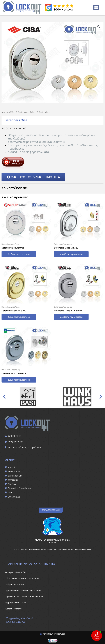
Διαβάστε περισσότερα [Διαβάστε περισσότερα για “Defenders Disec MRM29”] (71, 254)
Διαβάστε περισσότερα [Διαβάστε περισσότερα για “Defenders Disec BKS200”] (19, 317)
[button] (96, 8)
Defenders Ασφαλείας (25, 112)
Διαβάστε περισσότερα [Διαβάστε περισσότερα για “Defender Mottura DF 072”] (19, 380)
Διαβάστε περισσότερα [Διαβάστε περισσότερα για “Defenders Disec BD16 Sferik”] (71, 317)
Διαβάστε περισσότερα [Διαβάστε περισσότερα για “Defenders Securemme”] (19, 254)
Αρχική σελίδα (8, 112)
